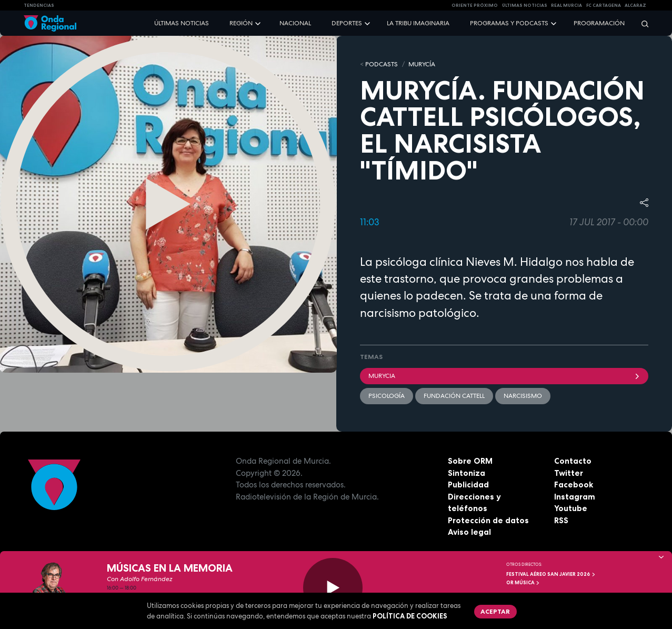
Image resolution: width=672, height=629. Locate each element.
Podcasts (382, 64)
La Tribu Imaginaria (418, 23)
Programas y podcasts (509, 23)
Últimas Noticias (525, 5)
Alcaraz (635, 5)
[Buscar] (641, 23)
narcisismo (523, 396)
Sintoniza (467, 473)
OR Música (523, 583)
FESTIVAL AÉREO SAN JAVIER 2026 (551, 574)
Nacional (295, 23)
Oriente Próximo (475, 5)
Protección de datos (488, 520)
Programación (599, 23)
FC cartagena (604, 5)
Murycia (504, 376)
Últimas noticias (182, 23)
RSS (561, 520)
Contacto (573, 461)
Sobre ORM (470, 461)
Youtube (571, 508)
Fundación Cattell (454, 396)
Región (241, 23)
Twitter (569, 473)
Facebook (574, 485)
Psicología (387, 396)
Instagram (575, 497)
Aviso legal (469, 532)
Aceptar (495, 611)
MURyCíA (422, 64)
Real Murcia (566, 5)
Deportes (347, 23)
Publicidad (468, 485)
